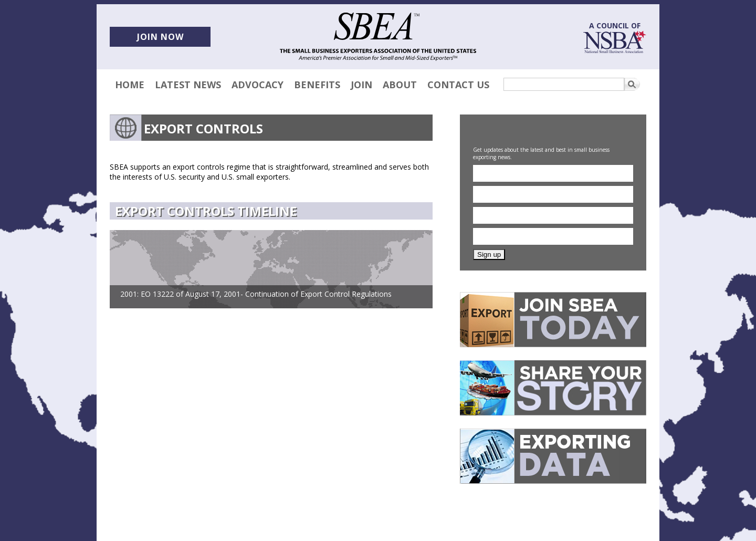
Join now (160, 37)
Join (361, 85)
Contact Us (458, 85)
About (400, 85)
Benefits (317, 85)
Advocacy (258, 85)
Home (130, 85)
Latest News (188, 85)
